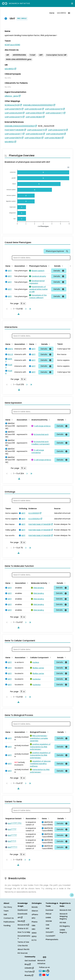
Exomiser (50, 910)
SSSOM (49, 921)
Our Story (8, 907)
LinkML (48, 918)
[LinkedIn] (40, 975)
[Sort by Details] (62, 266)
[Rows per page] (23, 304)
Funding (7, 926)
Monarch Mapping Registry (64, 916)
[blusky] (48, 975)
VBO (33, 929)
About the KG (23, 949)
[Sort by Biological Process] (47, 732)
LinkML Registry (63, 931)
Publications (9, 922)
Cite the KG (23, 946)
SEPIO (34, 936)
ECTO (34, 940)
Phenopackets (52, 939)
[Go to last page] (30, 309)
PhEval (48, 914)
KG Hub (63, 923)
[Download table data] (18, 314)
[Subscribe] (40, 971)
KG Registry (65, 926)
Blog (28, 964)
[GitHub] (48, 971)
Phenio (35, 922)
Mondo (35, 907)
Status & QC (23, 928)
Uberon (35, 911)
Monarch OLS (65, 910)
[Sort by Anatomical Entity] (49, 420)
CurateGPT (51, 936)
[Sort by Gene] (12, 266)
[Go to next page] (25, 309)
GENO (34, 933)
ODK (47, 928)
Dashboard (22, 910)
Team (6, 911)
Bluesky (29, 975)
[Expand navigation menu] (72, 3)
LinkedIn (29, 968)
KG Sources (23, 953)
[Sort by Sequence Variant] (23, 818)
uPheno (35, 914)
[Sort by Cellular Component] (50, 657)
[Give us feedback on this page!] (72, 895)
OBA (33, 926)
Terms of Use (23, 942)
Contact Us (9, 918)
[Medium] (44, 971)
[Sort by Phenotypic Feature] (48, 266)
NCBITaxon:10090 (12, 45)
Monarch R (23, 925)
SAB (5, 914)
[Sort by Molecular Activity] (49, 583)
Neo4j (21, 921)
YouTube (29, 972)
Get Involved (30, 961)
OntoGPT (50, 932)
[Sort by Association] (26, 266)
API (20, 918)
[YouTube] (44, 975)
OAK (47, 925)
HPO (33, 918)
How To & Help (24, 932)
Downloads (22, 914)
